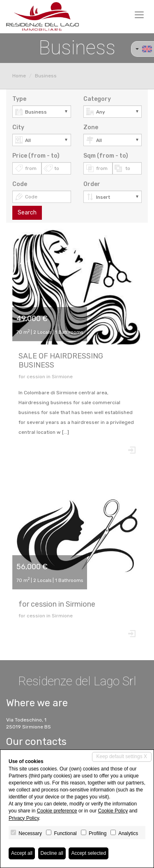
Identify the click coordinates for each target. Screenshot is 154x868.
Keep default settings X (122, 756)
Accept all (22, 853)
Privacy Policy (24, 818)
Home (19, 76)
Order (92, 184)
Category (97, 99)
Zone (91, 127)
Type (19, 99)
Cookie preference (57, 811)
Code (20, 184)
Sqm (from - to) (106, 156)
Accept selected (88, 853)
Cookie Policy (113, 811)
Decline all (52, 853)
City (18, 127)
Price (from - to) (36, 156)
